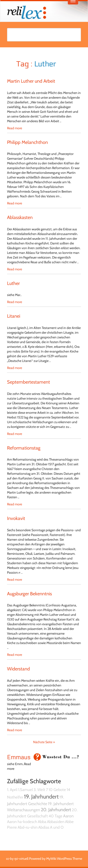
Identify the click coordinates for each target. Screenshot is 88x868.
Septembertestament (29, 382)
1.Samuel (25, 790)
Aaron (68, 816)
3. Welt (39, 790)
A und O (57, 827)
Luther (13, 283)
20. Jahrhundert (56, 810)
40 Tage (55, 816)
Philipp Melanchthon (27, 142)
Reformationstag (24, 448)
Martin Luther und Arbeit (31, 81)
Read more (15, 128)
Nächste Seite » (44, 742)
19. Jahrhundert (41, 797)
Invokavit (16, 518)
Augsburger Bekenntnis (29, 594)
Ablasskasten (20, 217)
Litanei (14, 316)
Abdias (44, 827)
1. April (12, 790)
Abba (42, 822)
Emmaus (19, 757)
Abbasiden (56, 822)
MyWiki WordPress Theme (64, 859)
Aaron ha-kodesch (22, 822)
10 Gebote (57, 790)
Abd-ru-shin (28, 827)
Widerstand (18, 669)
